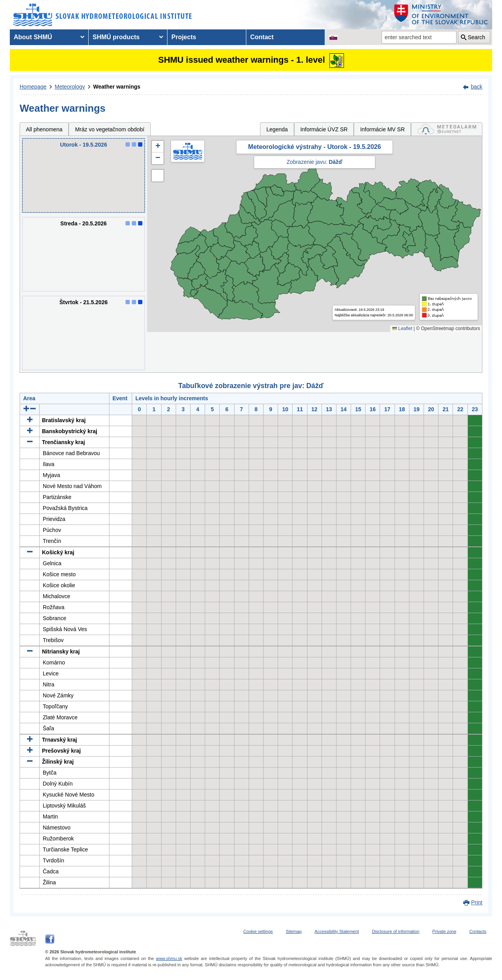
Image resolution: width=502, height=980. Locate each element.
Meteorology (70, 87)
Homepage (33, 87)
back (477, 87)
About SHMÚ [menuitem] (33, 37)
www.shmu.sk (169, 958)
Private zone (444, 931)
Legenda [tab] (277, 129)
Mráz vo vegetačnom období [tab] (110, 129)
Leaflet (402, 328)
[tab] (447, 129)
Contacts (478, 931)
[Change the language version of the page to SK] (333, 37)
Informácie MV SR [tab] (382, 129)
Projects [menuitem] (184, 37)
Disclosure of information (396, 931)
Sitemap (294, 931)
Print (477, 902)
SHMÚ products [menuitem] (116, 37)
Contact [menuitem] (262, 37)
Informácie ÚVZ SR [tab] (324, 129)
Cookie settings (258, 931)
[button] (158, 147)
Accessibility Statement (337, 931)
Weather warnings (117, 87)
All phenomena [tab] (44, 129)
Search (477, 37)
